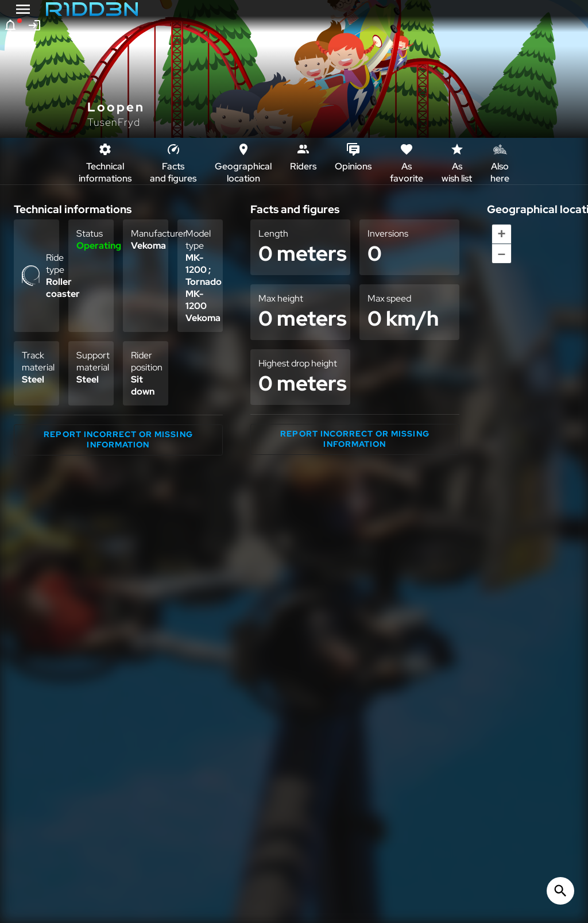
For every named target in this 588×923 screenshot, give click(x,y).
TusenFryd (114, 122)
